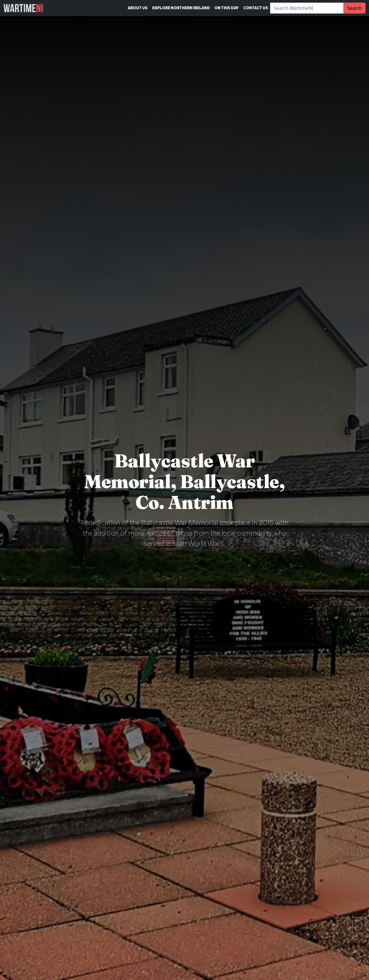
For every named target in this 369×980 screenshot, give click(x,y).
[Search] (307, 8)
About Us (138, 8)
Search (354, 8)
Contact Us (256, 8)
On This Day (227, 8)
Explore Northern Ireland (181, 8)
